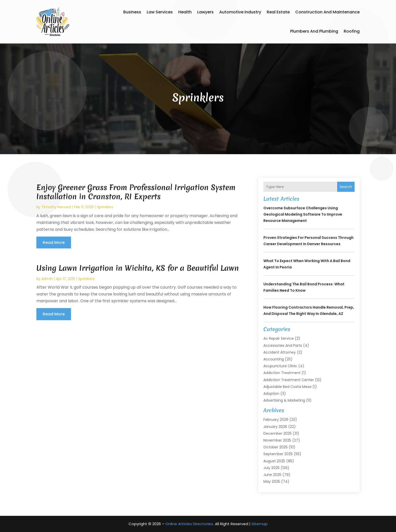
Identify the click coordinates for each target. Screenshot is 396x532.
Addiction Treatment (282, 373)
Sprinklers (105, 207)
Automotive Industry (240, 12)
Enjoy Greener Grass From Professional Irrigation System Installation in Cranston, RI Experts (136, 192)
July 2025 (271, 468)
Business (132, 12)
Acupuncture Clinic (280, 366)
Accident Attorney (280, 352)
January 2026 (275, 427)
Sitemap (260, 524)
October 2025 (276, 447)
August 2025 (274, 461)
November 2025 (277, 440)
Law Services (160, 12)
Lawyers (205, 12)
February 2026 (276, 420)
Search (346, 187)
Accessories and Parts (283, 345)
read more (54, 242)
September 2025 (278, 454)
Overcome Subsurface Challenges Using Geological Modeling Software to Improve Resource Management (303, 214)
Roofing (352, 31)
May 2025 (272, 481)
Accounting (274, 359)
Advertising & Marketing (284, 400)
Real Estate (278, 12)
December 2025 (278, 433)
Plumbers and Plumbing (314, 31)
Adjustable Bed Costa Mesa (287, 387)
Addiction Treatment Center (289, 380)
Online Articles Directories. (190, 524)
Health (185, 12)
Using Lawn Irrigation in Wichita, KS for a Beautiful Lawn (138, 268)
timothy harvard (56, 207)
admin (47, 279)
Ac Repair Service (279, 338)
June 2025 (272, 475)
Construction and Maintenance (327, 12)
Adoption (271, 394)
